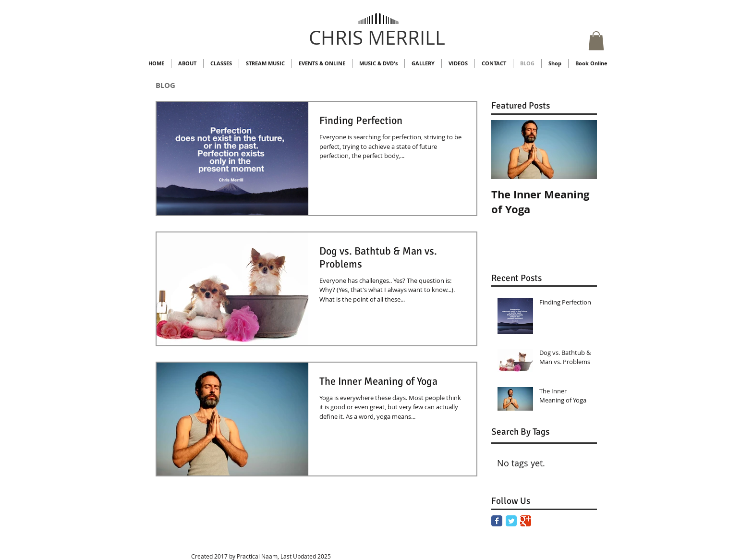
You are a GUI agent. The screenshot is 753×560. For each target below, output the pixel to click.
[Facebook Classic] (497, 521)
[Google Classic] (526, 521)
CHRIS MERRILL (377, 37)
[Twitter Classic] (511, 521)
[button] (596, 41)
